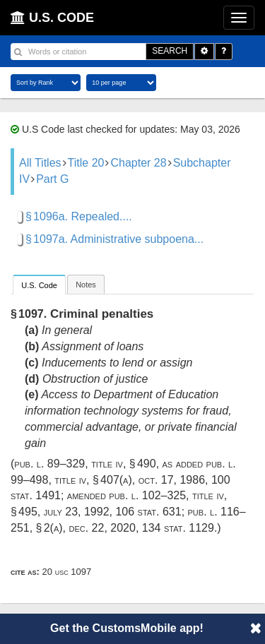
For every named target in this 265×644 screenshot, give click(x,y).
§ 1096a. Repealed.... (79, 216)
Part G (52, 179)
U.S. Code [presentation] (39, 285)
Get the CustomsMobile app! (127, 628)
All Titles (40, 163)
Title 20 (86, 163)
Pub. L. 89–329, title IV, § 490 (85, 464)
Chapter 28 (138, 163)
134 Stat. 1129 (178, 528)
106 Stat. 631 (148, 512)
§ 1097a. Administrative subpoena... (114, 239)
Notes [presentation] (86, 285)
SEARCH (170, 51)
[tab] (39, 284)
